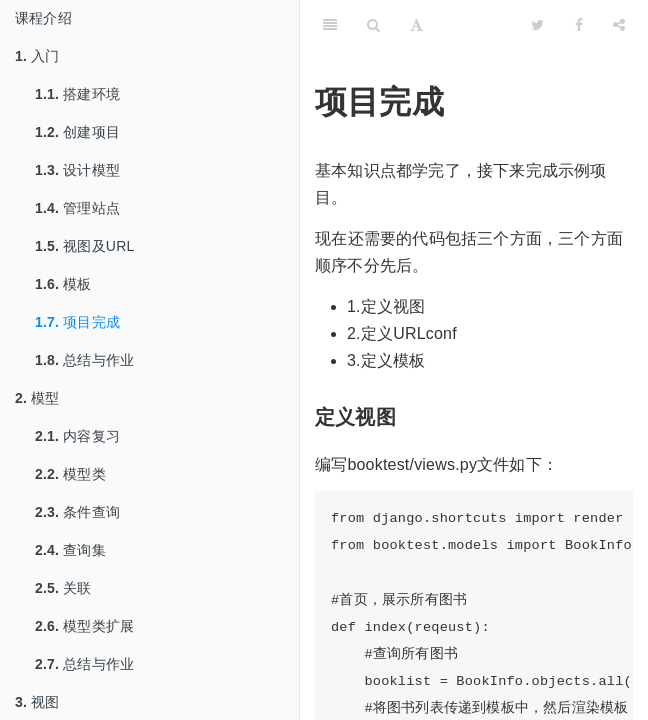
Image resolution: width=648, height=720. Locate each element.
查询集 (70, 550)
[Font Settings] (416, 25)
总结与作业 (84, 360)
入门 (37, 56)
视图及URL (84, 246)
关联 (63, 588)
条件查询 (77, 512)
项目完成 (77, 322)
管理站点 (77, 208)
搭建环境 (77, 94)
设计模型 (77, 170)
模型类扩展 (84, 626)
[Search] (373, 25)
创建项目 (77, 132)
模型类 (70, 474)
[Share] (619, 25)
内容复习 (77, 436)
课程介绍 (43, 18)
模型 (37, 398)
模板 (63, 284)
